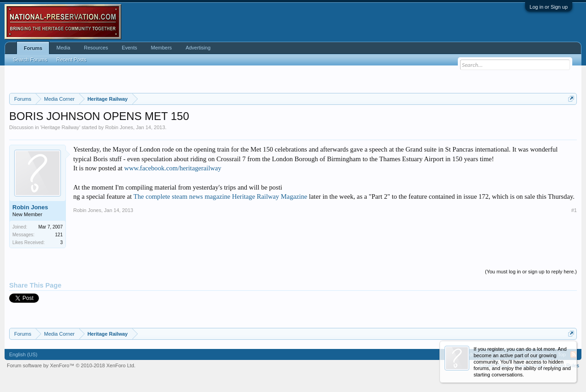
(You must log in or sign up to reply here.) (531, 272)
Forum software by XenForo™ (71, 365)
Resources (96, 48)
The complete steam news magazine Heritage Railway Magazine (220, 196)
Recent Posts (71, 60)
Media (63, 48)
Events (130, 48)
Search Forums (30, 60)
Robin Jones (119, 127)
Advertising (198, 48)
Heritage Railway (60, 127)
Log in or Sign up (549, 7)
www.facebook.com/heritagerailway (173, 168)
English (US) (23, 354)
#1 (574, 210)
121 (59, 235)
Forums (33, 48)
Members (162, 48)
